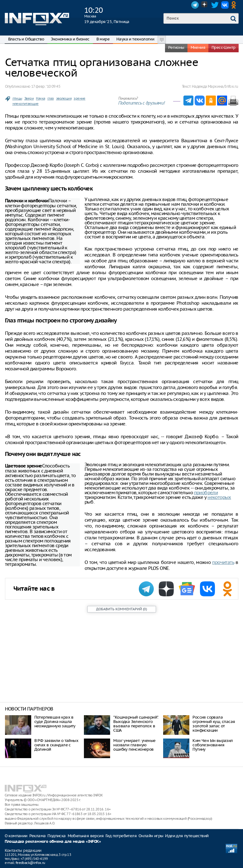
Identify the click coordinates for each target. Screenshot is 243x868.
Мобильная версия (86, 836)
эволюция (64, 98)
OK (235, 5)
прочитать (223, 562)
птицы (17, 98)
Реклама (38, 836)
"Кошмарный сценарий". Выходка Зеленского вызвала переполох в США (136, 724)
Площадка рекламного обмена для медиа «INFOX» (53, 842)
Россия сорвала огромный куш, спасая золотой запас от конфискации (214, 724)
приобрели (206, 493)
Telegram (195, 5)
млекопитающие (26, 104)
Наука (40, 98)
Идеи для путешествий (187, 836)
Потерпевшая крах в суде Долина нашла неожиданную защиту (55, 722)
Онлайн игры (151, 836)
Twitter (215, 5)
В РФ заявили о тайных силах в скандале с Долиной (56, 745)
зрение (79, 98)
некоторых (219, 497)
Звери (29, 98)
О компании (16, 836)
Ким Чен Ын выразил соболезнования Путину (213, 745)
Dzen (205, 5)
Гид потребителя (121, 836)
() (121, 609)
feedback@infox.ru (30, 863)
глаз (51, 98)
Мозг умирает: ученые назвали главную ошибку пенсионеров (134, 745)
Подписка (56, 836)
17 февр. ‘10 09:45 (46, 86)
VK (225, 5)
